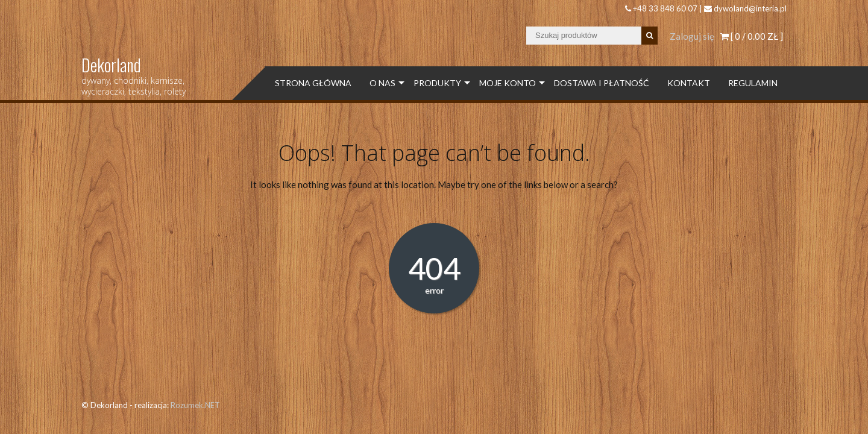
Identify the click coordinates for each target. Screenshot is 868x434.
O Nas (382, 83)
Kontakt (689, 83)
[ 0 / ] (752, 36)
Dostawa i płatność (602, 83)
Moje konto (508, 83)
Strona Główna (313, 83)
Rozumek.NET (195, 405)
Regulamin (753, 83)
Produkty (437, 83)
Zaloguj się (692, 36)
